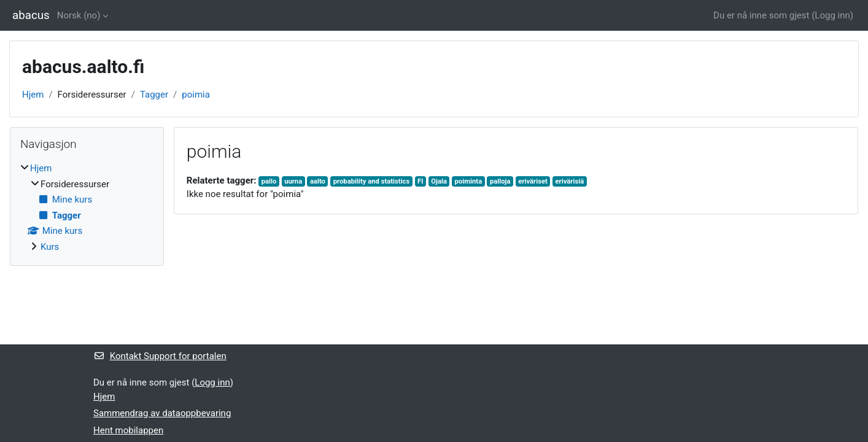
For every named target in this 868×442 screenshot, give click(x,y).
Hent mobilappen (128, 430)
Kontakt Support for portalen (160, 356)
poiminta (469, 181)
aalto (318, 181)
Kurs (50, 247)
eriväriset (533, 181)
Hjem (33, 95)
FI (420, 181)
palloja (500, 181)
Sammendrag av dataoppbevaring (162, 413)
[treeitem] (87, 207)
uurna (293, 181)
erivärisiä (570, 181)
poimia (196, 95)
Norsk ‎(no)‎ (79, 15)
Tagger (154, 95)
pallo (269, 181)
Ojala (439, 181)
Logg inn (832, 15)
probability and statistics (372, 181)
